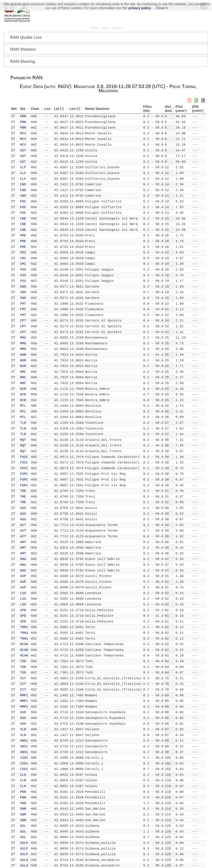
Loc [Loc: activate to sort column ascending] (45, 109)
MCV (23, 133)
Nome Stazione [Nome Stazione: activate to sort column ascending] (96, 109)
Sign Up (116, 28)
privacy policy (140, 8)
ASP (23, 576)
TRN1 (24, 627)
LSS (23, 593)
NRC (23, 372)
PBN (23, 116)
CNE (23, 219)
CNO (23, 184)
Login (105, 28)
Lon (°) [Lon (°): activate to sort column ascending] (73, 109)
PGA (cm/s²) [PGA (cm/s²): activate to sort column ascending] (182, 109)
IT (13, 116)
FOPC (24, 474)
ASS (23, 508)
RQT (23, 440)
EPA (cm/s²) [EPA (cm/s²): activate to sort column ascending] (197, 109)
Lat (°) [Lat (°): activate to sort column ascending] (57, 109)
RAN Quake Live (26, 37)
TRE (23, 491)
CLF (23, 167)
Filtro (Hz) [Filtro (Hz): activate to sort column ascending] (148, 109)
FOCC (24, 457)
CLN (23, 775)
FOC (23, 201)
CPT (23, 321)
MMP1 (24, 695)
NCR (23, 389)
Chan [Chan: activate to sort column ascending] (34, 109)
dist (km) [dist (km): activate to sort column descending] (169, 109)
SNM (23, 809)
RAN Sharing (23, 61)
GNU (23, 559)
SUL (23, 826)
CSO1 (24, 758)
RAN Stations (23, 49)
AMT (23, 542)
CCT (23, 678)
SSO (23, 712)
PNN (23, 792)
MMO (23, 338)
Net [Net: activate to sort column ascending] (14, 109)
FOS (23, 270)
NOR (23, 355)
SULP (24, 843)
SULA (24, 860)
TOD (23, 661)
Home (95, 28)
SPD (23, 610)
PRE (23, 235)
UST (23, 150)
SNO (23, 287)
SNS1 (24, 741)
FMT (23, 304)
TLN (23, 423)
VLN (23, 729)
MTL (23, 406)
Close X (162, 8)
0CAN (24, 644)
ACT (23, 525)
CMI (23, 253)
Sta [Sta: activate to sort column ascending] (23, 109)
